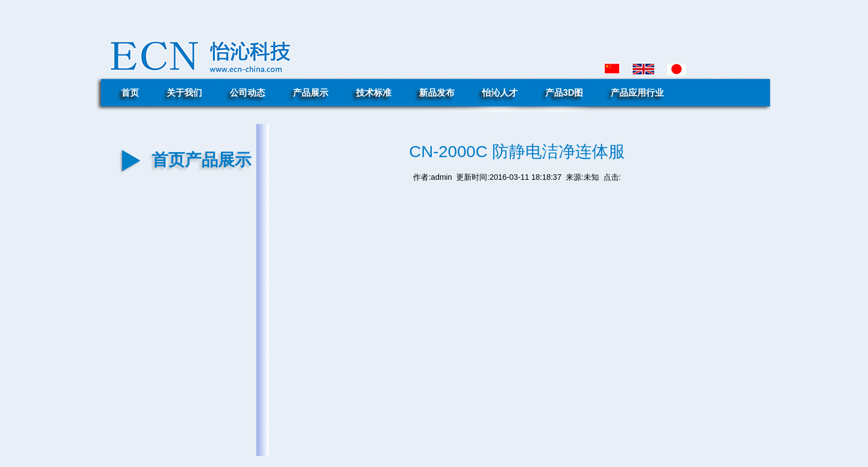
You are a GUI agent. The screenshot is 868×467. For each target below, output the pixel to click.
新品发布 (437, 93)
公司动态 (247, 93)
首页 (130, 93)
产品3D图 (564, 93)
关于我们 (184, 93)
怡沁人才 (500, 93)
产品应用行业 (637, 93)
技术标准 (374, 93)
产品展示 (311, 93)
